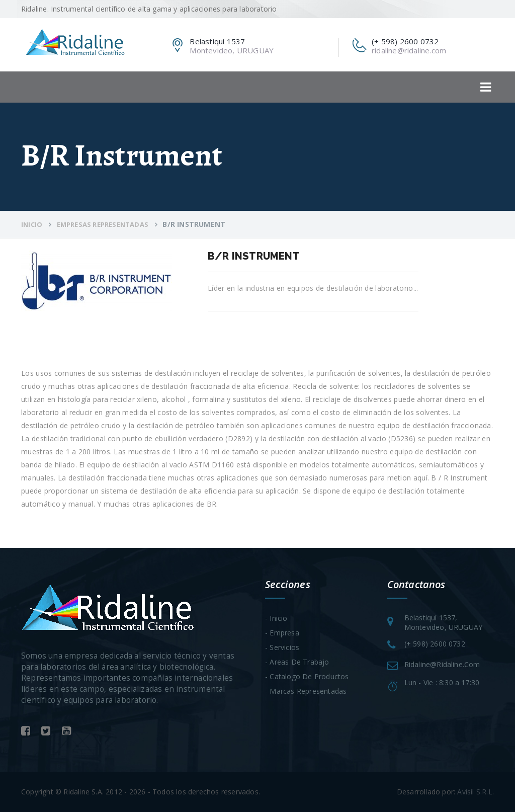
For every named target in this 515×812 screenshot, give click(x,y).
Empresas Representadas (103, 224)
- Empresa (282, 633)
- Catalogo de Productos (307, 676)
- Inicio (276, 618)
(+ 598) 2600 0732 (435, 644)
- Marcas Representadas (306, 691)
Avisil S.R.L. (476, 792)
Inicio (32, 224)
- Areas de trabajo (297, 662)
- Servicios (282, 647)
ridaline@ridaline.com (409, 50)
